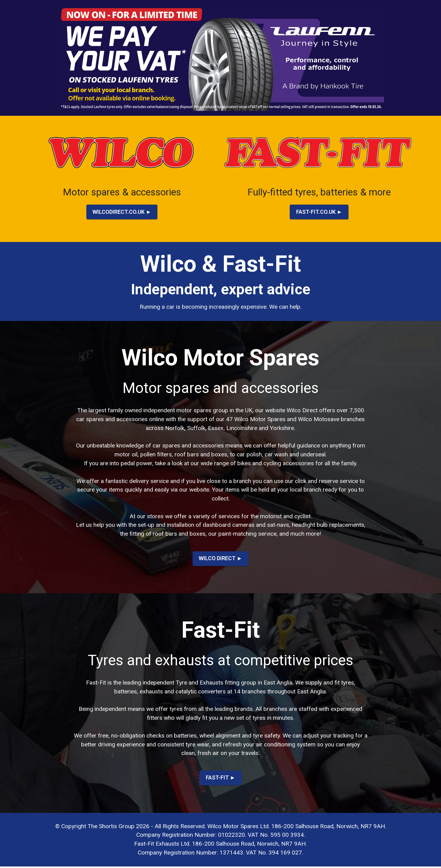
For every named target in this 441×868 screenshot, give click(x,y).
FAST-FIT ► (221, 779)
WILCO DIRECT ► (221, 559)
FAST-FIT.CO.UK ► (319, 212)
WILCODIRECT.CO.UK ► (122, 212)
